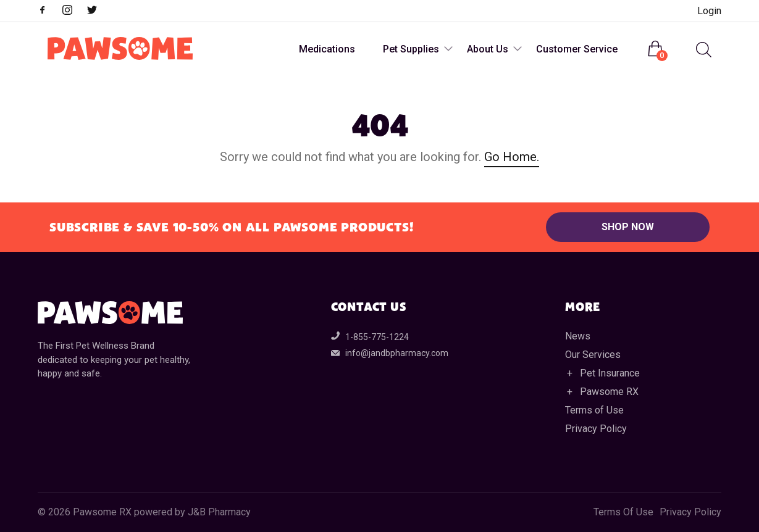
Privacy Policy (596, 429)
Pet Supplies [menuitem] (411, 49)
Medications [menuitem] (327, 49)
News (578, 336)
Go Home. (512, 157)
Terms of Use (594, 410)
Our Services (593, 355)
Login (709, 11)
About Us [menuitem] (488, 49)
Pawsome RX (609, 392)
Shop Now (628, 227)
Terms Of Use (623, 512)
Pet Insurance (610, 373)
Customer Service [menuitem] (577, 49)
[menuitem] (702, 50)
